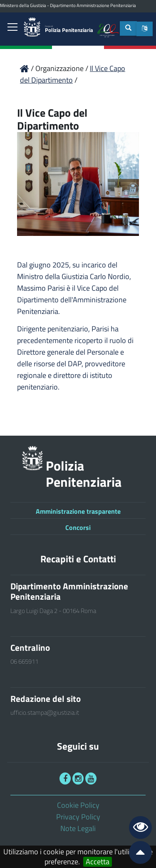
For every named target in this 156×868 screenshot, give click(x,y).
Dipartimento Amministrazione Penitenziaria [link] (93, 5)
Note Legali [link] (78, 828)
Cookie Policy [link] (78, 805)
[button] (145, 29)
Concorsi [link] (78, 527)
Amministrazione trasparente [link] (78, 511)
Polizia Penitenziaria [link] (69, 29)
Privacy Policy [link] (78, 817)
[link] (12, 28)
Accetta (98, 862)
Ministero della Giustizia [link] (23, 5)
